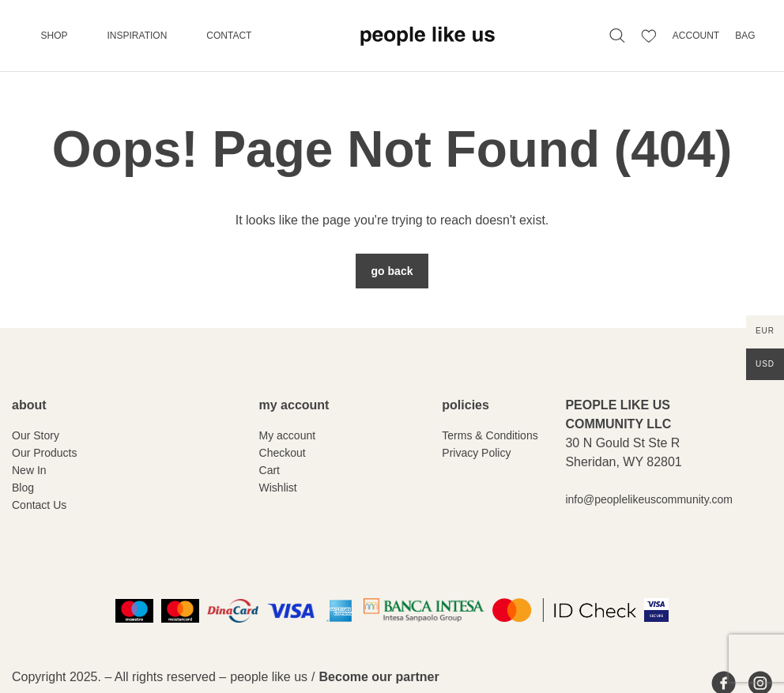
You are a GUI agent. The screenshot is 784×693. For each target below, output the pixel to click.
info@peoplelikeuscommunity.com (649, 499)
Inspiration (138, 36)
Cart (269, 470)
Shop (55, 36)
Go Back (392, 271)
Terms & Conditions (490, 435)
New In (29, 470)
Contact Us (39, 505)
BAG (745, 36)
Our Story (36, 435)
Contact (229, 36)
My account (288, 435)
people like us (269, 677)
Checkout (283, 453)
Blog (23, 488)
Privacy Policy (476, 453)
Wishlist (278, 488)
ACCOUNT (696, 36)
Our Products (44, 453)
